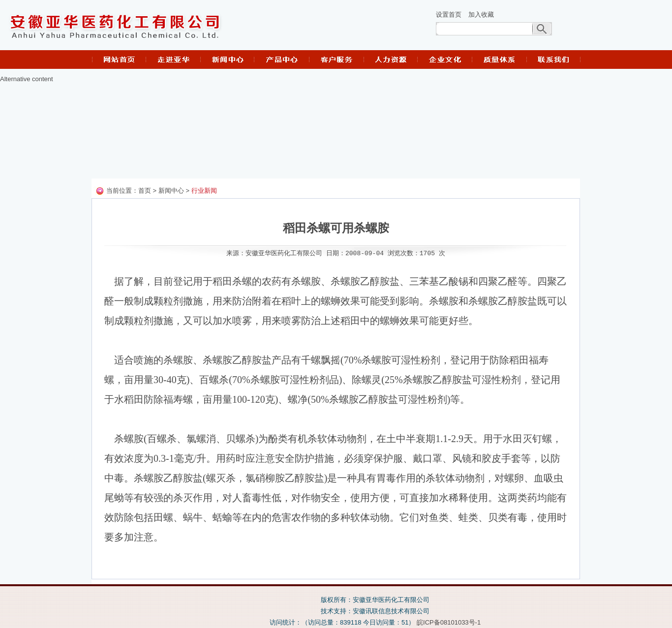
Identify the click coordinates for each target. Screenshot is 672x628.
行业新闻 (204, 191)
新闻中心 (171, 191)
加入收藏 (481, 15)
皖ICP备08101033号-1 (449, 622)
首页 (145, 191)
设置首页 (449, 15)
